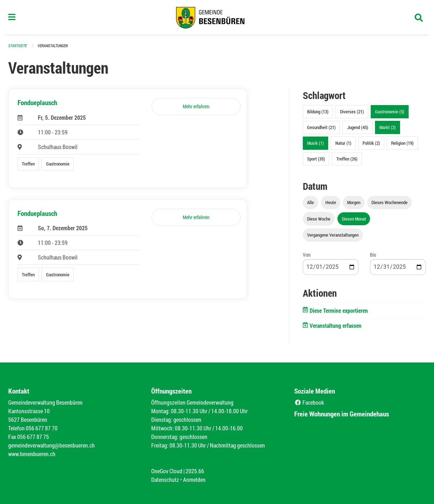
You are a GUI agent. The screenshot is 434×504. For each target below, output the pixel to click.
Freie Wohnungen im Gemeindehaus (342, 414)
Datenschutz (165, 480)
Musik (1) (315, 143)
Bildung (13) (318, 112)
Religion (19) (402, 143)
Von (307, 255)
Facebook (309, 402)
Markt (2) (388, 127)
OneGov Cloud (167, 471)
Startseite (18, 46)
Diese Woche (319, 219)
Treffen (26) (347, 159)
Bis (373, 255)
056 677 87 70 (42, 428)
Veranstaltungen (53, 46)
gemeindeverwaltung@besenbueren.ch (51, 445)
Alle (310, 202)
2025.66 (195, 471)
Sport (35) (316, 159)
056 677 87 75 (33, 437)
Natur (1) (343, 143)
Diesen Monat (354, 219)
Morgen (354, 202)
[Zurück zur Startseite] (217, 17)
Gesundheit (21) (321, 127)
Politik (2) (371, 143)
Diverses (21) (352, 112)
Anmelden (194, 480)
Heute (331, 202)
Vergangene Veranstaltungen (333, 235)
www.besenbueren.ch (32, 454)
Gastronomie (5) (390, 112)
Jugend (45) (358, 127)
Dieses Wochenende (389, 202)
